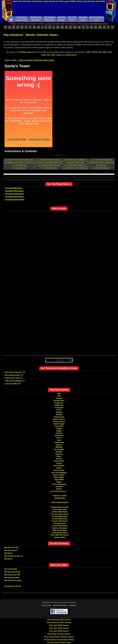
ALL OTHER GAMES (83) (101, 168)
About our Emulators (60, 528)
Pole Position (59, 461)
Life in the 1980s (11, 384)
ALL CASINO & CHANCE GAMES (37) (49, 160)
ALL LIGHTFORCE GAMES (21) (75, 165)
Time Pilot (59, 487)
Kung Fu (59, 445)
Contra (59, 410)
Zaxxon (59, 489)
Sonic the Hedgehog (59, 473)
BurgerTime (59, 403)
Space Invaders (59, 475)
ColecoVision (70, 55)
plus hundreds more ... (59, 491)
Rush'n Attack (59, 470)
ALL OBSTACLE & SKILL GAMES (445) (101, 163)
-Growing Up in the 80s (12, 586)
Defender (59, 412)
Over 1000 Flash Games (60, 535)
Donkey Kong (59, 417)
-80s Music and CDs (11, 547)
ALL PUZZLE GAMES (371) (75, 163)
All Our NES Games (60, 509)
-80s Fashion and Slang (13, 580)
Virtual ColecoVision (60, 526)
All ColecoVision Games (60, 514)
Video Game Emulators (14, 381)
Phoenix (59, 459)
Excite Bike (59, 426)
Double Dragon (59, 424)
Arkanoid (59, 398)
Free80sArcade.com (26, 52)
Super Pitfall (59, 480)
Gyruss (59, 438)
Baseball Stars (59, 401)
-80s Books (8, 559)
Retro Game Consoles (13, 372)
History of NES (60, 537)
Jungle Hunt (59, 442)
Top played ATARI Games (14, 194)
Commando (59, 408)
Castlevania (59, 405)
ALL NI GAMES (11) (19, 168)
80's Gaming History (13, 375)
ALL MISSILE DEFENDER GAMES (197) (49, 163)
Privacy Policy (46, 605)
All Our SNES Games (60, 512)
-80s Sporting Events (12, 578)
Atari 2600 (102, 52)
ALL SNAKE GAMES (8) (49, 168)
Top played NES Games (14, 188)
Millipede (59, 447)
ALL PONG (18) (101, 165)
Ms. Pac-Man (59, 449)
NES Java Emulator (60, 530)
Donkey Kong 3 (59, 422)
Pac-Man (59, 452)
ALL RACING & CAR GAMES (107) (75, 160)
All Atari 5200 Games (60, 519)
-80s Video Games (11, 550)
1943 (59, 396)
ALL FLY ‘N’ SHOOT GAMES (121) (101, 160)
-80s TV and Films (11, 569)
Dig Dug (59, 415)
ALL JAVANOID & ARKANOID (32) (49, 165)
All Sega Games (60, 523)
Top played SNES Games (14, 191)
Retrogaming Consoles (60, 507)
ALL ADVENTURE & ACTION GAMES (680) (19, 160)
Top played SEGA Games (14, 197)
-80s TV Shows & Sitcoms (13, 556)
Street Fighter (59, 477)
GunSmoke (59, 435)
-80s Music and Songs (12, 572)
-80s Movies (8, 553)
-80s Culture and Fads (12, 575)
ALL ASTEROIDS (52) (19, 165)
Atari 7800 (51, 55)
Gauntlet (59, 433)
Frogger (59, 428)
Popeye (59, 463)
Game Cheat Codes (12, 378)
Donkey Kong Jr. (59, 419)
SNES (95, 52)
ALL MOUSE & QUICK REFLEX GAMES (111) (19, 163)
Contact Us (73, 605)
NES (89, 52)
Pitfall (59, 456)
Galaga (59, 431)
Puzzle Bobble (59, 466)
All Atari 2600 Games (60, 516)
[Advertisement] (59, 10)
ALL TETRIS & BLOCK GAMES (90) (75, 168)
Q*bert (59, 468)
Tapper (59, 482)
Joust (59, 440)
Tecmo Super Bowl (59, 484)
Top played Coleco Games (15, 199)
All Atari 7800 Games (60, 521)
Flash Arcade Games (60, 533)
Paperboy (59, 454)
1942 (59, 394)
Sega (59, 55)
